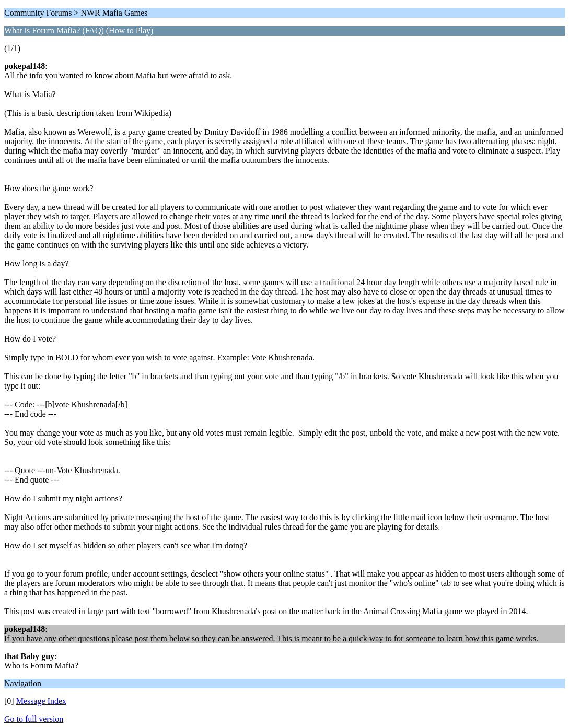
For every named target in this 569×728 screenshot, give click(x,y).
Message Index (41, 701)
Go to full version (34, 719)
